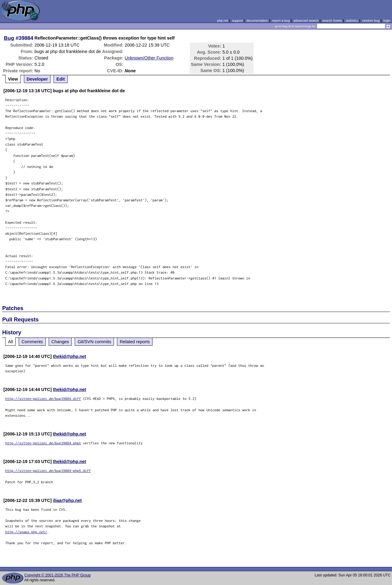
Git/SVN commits (94, 342)
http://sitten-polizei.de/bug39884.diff (43, 399)
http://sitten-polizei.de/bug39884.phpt (43, 443)
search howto (332, 21)
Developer (37, 79)
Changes (60, 342)
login (387, 21)
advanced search (306, 21)
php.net (223, 21)
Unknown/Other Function (149, 58)
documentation (257, 21)
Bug (9, 38)
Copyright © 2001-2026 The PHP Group (57, 575)
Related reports (135, 342)
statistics (352, 21)
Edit (60, 79)
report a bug (281, 21)
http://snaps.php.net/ (26, 532)
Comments (32, 342)
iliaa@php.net (67, 500)
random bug (371, 21)
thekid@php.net (70, 356)
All (10, 342)
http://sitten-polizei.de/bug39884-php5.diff (48, 471)
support (237, 21)
